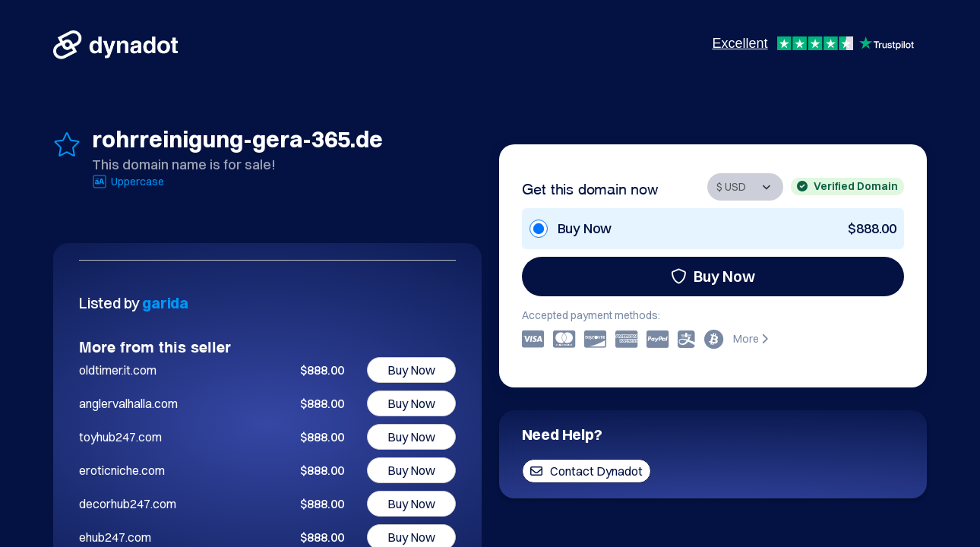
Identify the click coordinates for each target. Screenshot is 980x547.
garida (165, 303)
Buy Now (713, 276)
